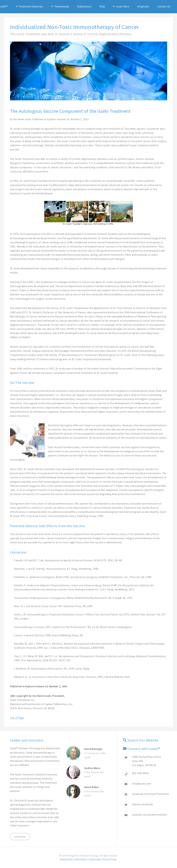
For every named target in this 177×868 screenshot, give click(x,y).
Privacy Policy (110, 859)
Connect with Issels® (144, 749)
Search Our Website (143, 740)
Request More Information (73, 859)
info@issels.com (142, 784)
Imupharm (143, 6)
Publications (84, 6)
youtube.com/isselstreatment (150, 815)
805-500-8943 (140, 773)
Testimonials (62, 6)
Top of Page (17, 718)
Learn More (123, 6)
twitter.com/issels (143, 804)
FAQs (102, 6)
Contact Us (164, 6)
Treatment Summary (31, 6)
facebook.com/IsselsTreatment (151, 794)
